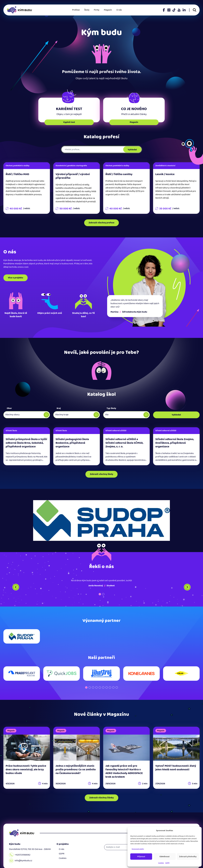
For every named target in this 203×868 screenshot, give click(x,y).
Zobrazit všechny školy (102, 474)
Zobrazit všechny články (101, 798)
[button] (100, 594)
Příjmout (141, 857)
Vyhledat (132, 150)
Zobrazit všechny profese (101, 223)
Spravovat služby (138, 849)
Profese (76, 10)
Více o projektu (16, 278)
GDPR (167, 863)
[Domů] (22, 833)
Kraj (59, 408)
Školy (87, 10)
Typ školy (111, 408)
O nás (119, 10)
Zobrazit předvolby (188, 857)
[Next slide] (187, 587)
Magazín (108, 10)
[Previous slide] (16, 587)
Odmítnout (164, 857)
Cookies (161, 863)
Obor (9, 408)
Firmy (97, 10)
